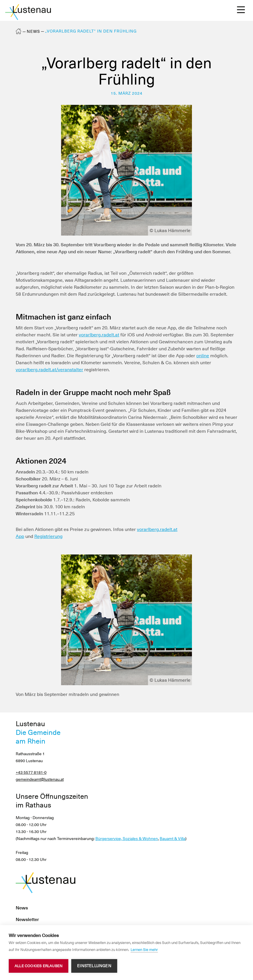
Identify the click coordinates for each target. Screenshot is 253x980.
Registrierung (48, 536)
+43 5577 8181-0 (31, 772)
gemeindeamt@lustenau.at (40, 779)
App (20, 536)
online (203, 356)
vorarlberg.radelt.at (99, 335)
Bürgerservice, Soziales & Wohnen (127, 839)
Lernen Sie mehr (144, 950)
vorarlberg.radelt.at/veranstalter (49, 370)
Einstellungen (94, 966)
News (33, 31)
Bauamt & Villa (172, 839)
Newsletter (27, 919)
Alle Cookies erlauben (39, 966)
